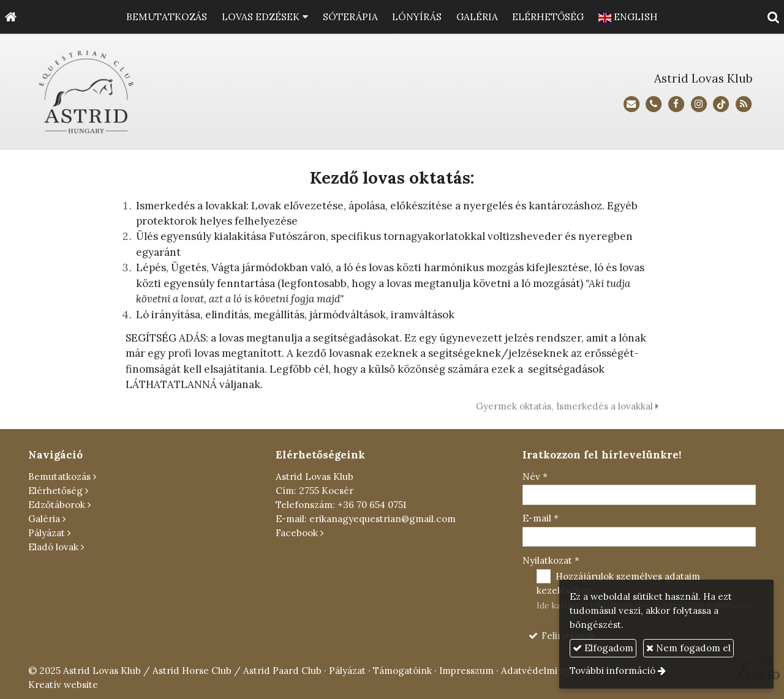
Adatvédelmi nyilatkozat (555, 671)
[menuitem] (167, 17)
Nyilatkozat (551, 560)
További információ (612, 671)
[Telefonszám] (654, 104)
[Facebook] (677, 104)
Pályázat (47, 533)
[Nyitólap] (11, 17)
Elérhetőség (55, 491)
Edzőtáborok (57, 505)
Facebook (297, 533)
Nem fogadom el (688, 648)
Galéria (44, 519)
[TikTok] (721, 104)
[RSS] (744, 104)
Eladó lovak (53, 547)
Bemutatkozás (59, 477)
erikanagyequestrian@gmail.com (383, 519)
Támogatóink (402, 671)
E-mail (541, 518)
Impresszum (466, 671)
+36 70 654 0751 (372, 505)
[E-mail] (631, 104)
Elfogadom (603, 648)
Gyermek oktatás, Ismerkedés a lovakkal (567, 406)
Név (535, 477)
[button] (773, 17)
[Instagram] (699, 104)
